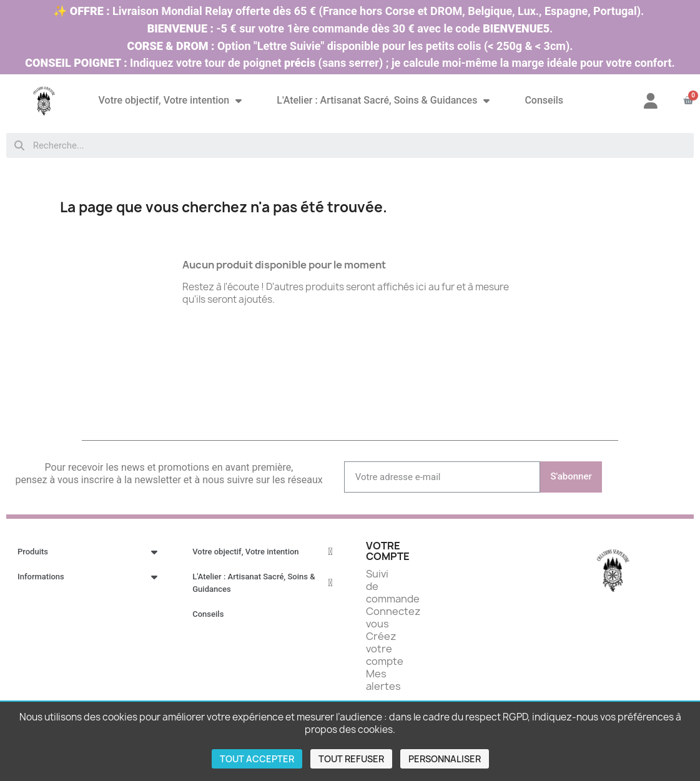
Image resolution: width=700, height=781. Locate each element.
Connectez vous (393, 617)
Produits (87, 552)
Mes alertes (383, 680)
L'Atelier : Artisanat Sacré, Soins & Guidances (383, 101)
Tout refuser (351, 759)
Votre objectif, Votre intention (170, 101)
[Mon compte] (651, 101)
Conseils (544, 100)
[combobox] (350, 145)
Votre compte (388, 551)
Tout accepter (257, 759)
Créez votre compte (385, 649)
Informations (87, 577)
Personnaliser (445, 759)
